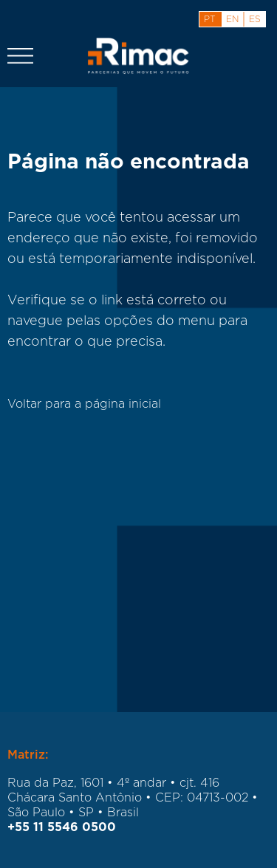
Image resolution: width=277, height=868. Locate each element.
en (232, 19)
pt (210, 19)
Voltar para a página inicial (84, 404)
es (255, 19)
